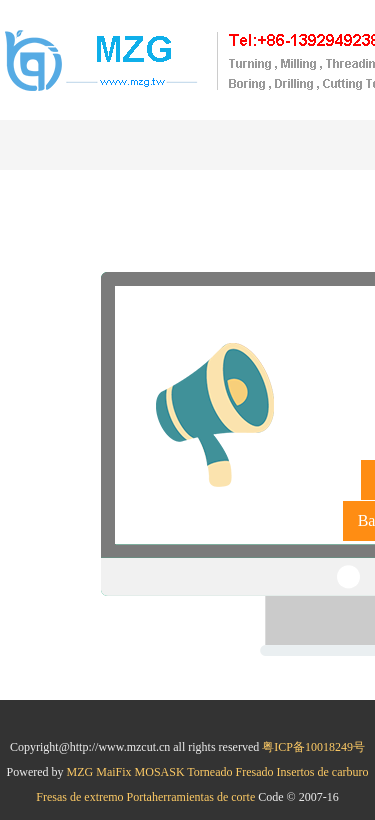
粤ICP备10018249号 (313, 747)
